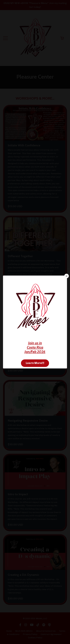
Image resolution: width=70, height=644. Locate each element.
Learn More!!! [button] (35, 363)
